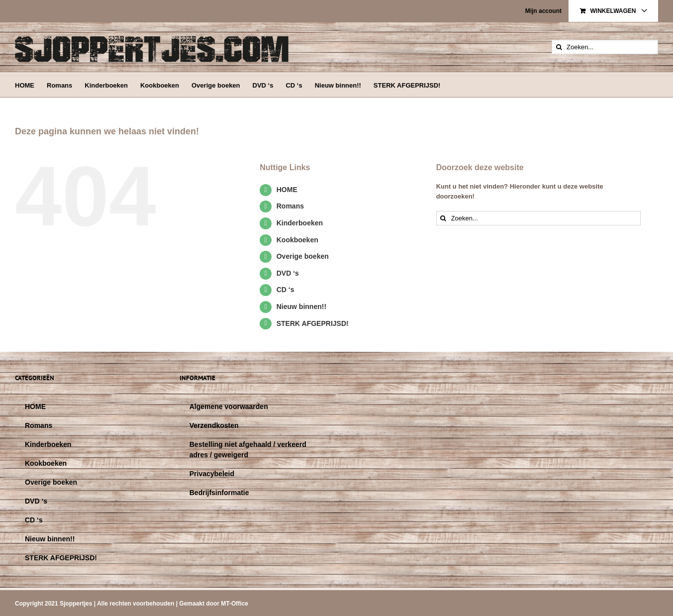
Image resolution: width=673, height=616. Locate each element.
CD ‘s (286, 290)
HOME (287, 190)
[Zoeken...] (605, 47)
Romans (290, 206)
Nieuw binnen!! (301, 307)
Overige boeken (303, 256)
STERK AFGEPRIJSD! (313, 323)
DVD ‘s (288, 273)
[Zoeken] (559, 47)
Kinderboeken (300, 223)
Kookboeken (297, 240)
